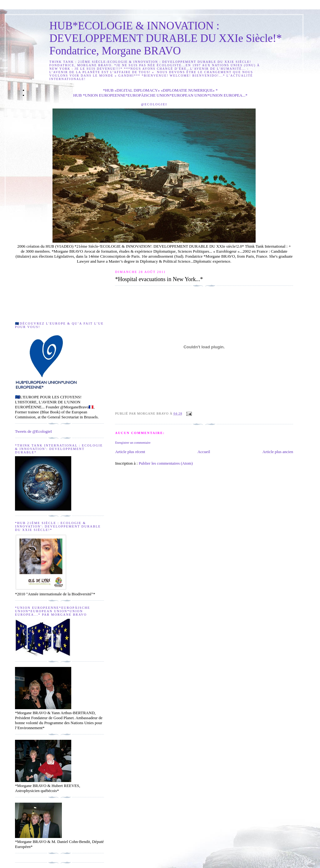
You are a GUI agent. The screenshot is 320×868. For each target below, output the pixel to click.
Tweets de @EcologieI (33, 431)
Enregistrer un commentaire (133, 443)
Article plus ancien (278, 452)
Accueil (204, 452)
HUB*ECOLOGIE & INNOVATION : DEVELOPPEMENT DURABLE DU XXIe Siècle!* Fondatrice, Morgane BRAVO (166, 38)
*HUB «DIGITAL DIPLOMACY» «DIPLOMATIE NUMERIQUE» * (160, 90)
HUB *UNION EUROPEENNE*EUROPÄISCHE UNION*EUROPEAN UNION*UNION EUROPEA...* (160, 95)
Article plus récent (130, 452)
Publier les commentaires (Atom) (166, 463)
